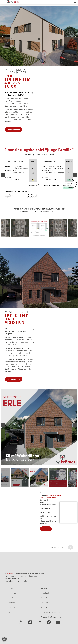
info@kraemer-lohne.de (18, 581)
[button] (75, 2)
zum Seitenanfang (59, 547)
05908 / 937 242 (14, 579)
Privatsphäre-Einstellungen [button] (51, 617)
